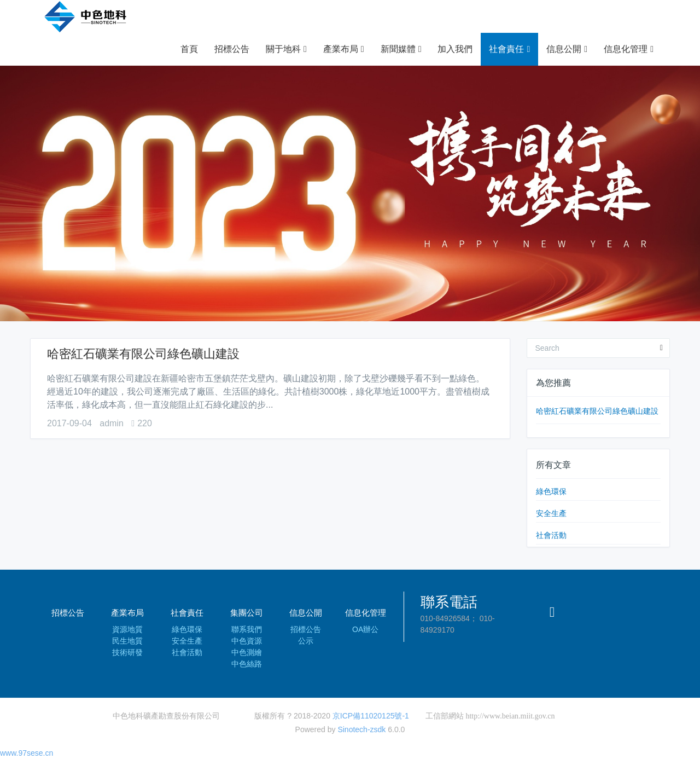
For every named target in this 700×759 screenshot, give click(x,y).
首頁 (189, 49)
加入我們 (455, 49)
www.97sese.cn (27, 753)
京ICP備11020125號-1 (371, 716)
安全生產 (551, 513)
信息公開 (567, 49)
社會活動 (551, 535)
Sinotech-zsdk (361, 729)
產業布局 (344, 49)
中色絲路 (247, 664)
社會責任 (509, 49)
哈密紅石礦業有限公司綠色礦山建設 (143, 354)
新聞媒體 (401, 49)
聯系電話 (449, 602)
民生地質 (127, 641)
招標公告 (232, 49)
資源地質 (127, 629)
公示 (306, 641)
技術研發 (127, 652)
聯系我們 (247, 629)
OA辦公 (365, 629)
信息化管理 (629, 49)
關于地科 (286, 49)
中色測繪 (247, 652)
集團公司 (247, 613)
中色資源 (247, 641)
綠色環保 (551, 491)
